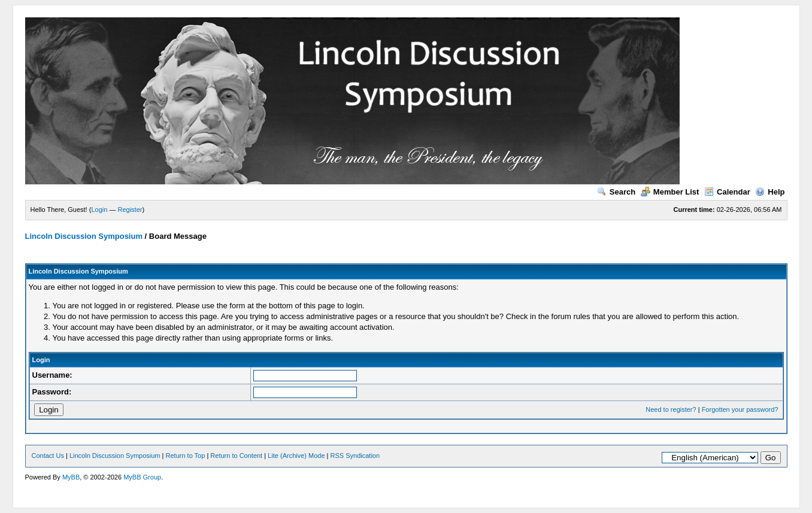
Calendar (727, 192)
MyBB (71, 477)
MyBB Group (142, 477)
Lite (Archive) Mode (296, 456)
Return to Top (186, 456)
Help (770, 192)
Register (130, 210)
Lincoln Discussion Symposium (84, 236)
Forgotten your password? (740, 409)
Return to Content (236, 456)
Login (99, 210)
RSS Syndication (355, 456)
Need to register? (671, 409)
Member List (670, 192)
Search (616, 192)
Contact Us (48, 456)
